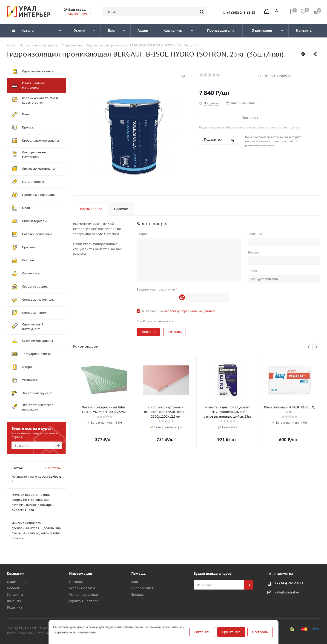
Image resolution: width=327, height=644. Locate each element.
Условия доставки (84, 595)
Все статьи (53, 468)
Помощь (76, 582)
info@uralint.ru (287, 592)
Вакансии (15, 601)
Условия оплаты (82, 588)
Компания (16, 574)
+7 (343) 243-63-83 (241, 13)
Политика (15, 607)
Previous (309, 347)
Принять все (231, 632)
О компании (17, 582)
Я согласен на (178, 311)
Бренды (138, 595)
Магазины (15, 595)
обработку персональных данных (189, 311)
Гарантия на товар (84, 601)
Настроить (260, 632)
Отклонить (202, 632)
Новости (14, 588)
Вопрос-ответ (142, 588)
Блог (135, 582)
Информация (81, 574)
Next (316, 347)
